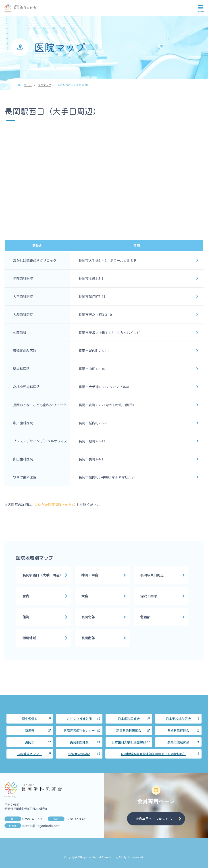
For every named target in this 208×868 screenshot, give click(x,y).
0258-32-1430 (33, 819)
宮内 (26, 596)
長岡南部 (88, 638)
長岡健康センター (30, 754)
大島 (85, 596)
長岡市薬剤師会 (178, 742)
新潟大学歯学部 (79, 754)
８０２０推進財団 (79, 719)
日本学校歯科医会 (178, 719)
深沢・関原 (149, 596)
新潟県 (30, 730)
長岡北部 (88, 617)
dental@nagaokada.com (41, 826)
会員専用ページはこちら (154, 819)
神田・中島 (90, 575)
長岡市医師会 (79, 742)
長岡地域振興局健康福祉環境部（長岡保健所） (154, 754)
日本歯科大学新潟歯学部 (129, 742)
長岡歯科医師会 (20, 8)
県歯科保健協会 (178, 730)
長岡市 (30, 742)
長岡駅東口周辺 (152, 575)
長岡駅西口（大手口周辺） (43, 575)
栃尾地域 (29, 638)
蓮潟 (26, 617)
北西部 (145, 617)
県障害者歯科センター (79, 730)
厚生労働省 (30, 719)
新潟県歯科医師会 (129, 730)
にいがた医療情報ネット (55, 504)
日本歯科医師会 (129, 719)
